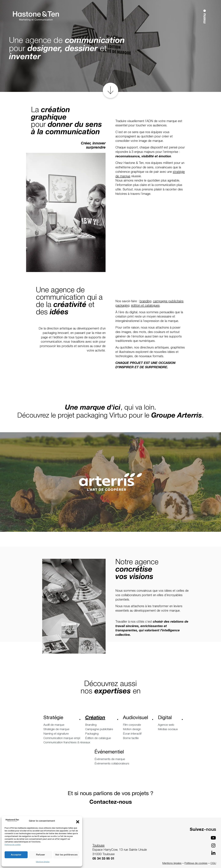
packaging (122, 306)
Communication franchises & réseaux (62, 743)
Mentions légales (43, 862)
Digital (168, 719)
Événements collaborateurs (112, 764)
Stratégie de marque (56, 729)
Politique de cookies (13, 845)
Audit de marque (54, 725)
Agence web (166, 725)
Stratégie (59, 719)
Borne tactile (131, 738)
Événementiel (110, 753)
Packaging (92, 734)
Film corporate (132, 725)
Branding (91, 725)
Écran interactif (132, 734)
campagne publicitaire (168, 301)
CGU (213, 863)
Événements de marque (110, 759)
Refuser (41, 855)
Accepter (16, 855)
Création (99, 719)
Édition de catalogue (98, 738)
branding (145, 301)
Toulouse (98, 846)
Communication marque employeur (62, 738)
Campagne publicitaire (99, 729)
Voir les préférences (66, 855)
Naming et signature (56, 734)
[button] (78, 821)
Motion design (132, 729)
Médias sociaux (168, 729)
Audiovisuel (136, 719)
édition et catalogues (145, 306)
